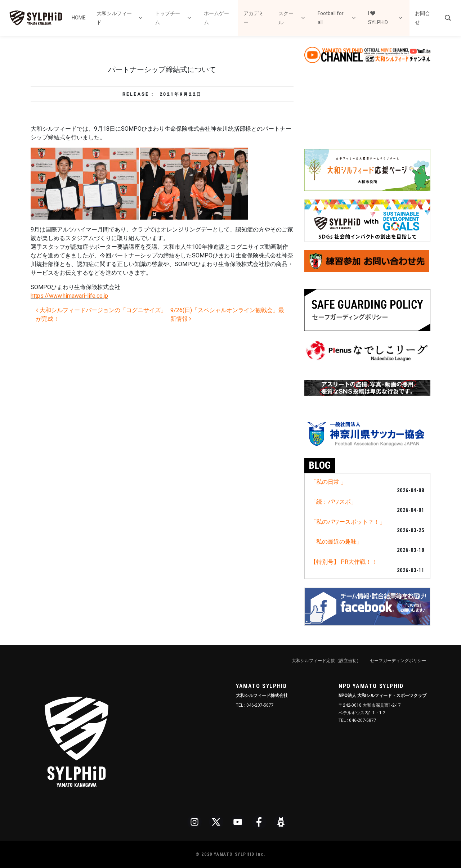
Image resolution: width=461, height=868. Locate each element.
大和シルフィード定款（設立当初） (326, 661)
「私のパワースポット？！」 (348, 522)
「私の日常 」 (328, 482)
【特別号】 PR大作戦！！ (344, 562)
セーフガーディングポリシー (398, 661)
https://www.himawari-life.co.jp (69, 296)
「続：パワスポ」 (334, 502)
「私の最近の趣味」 (336, 542)
